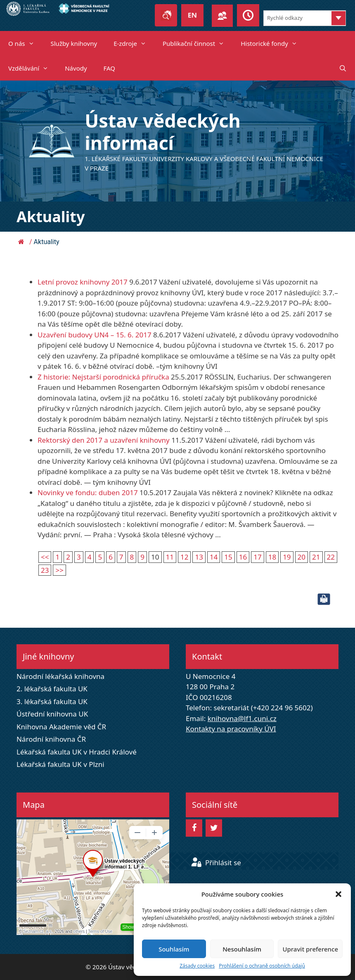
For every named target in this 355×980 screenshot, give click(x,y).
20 (302, 557)
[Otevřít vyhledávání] (343, 68)
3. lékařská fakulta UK (52, 701)
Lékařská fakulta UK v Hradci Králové (77, 752)
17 (257, 557)
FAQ (110, 68)
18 (272, 557)
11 (170, 557)
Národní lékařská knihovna (60, 676)
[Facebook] (194, 828)
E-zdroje (134, 43)
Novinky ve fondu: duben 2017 (88, 492)
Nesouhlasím (242, 949)
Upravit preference (310, 949)
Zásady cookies (197, 966)
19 (287, 557)
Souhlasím (174, 949)
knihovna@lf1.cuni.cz (242, 718)
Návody (76, 68)
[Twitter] (214, 828)
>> (59, 570)
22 (331, 557)
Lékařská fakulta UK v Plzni (60, 764)
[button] (338, 894)
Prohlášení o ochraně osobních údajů (262, 966)
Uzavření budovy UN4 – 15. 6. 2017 (95, 335)
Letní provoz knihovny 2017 (83, 282)
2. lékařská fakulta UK (52, 689)
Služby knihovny (74, 43)
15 (228, 557)
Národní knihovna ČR (51, 739)
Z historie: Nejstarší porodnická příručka (103, 377)
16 (243, 557)
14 (214, 557)
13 (199, 557)
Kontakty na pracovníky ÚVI (231, 729)
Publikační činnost (198, 43)
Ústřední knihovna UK (52, 714)
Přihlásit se (216, 863)
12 (184, 557)
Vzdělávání (32, 68)
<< (45, 557)
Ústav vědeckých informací (163, 132)
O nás (25, 43)
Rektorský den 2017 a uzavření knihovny (104, 440)
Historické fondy (273, 43)
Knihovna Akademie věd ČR (61, 727)
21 (316, 557)
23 (45, 570)
